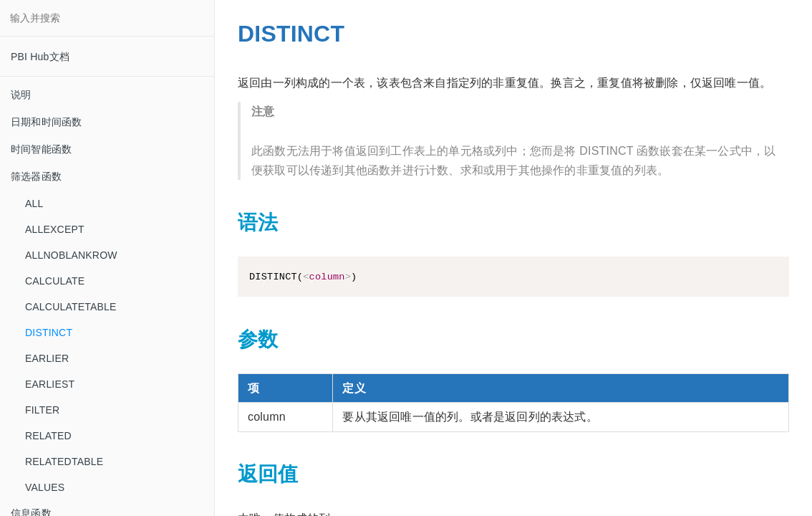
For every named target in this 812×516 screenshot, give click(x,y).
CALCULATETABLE (71, 307)
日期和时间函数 (46, 122)
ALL (34, 204)
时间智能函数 (41, 149)
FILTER (42, 410)
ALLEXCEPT (55, 229)
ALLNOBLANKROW (71, 255)
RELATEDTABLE (64, 462)
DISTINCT (49, 333)
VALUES (45, 487)
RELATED (48, 436)
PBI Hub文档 (40, 57)
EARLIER (47, 358)
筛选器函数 (36, 176)
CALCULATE (55, 281)
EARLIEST (50, 384)
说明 (21, 95)
